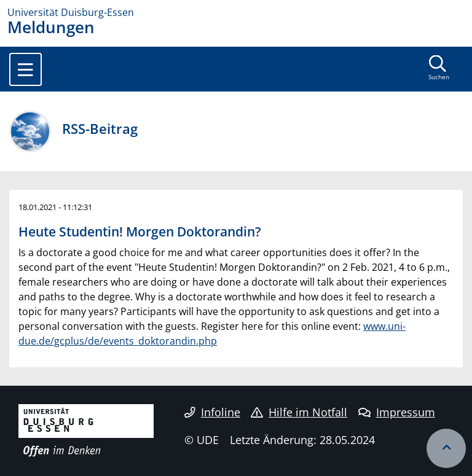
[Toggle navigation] (26, 69)
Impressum (397, 412)
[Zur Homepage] (236, 12)
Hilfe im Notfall (299, 412)
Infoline (212, 412)
